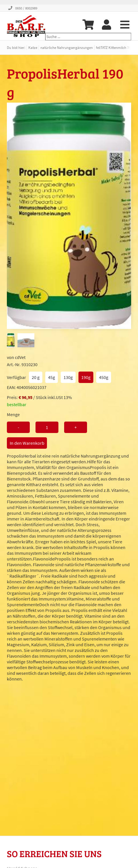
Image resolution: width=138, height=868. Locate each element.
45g (52, 377)
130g (68, 377)
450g (104, 377)
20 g (36, 377)
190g (86, 377)
